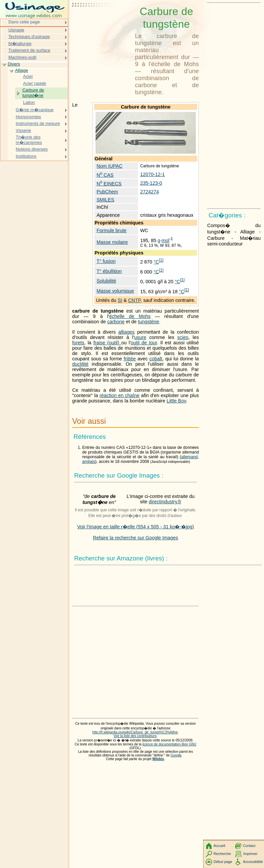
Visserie (23, 130)
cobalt (156, 359)
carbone (116, 322)
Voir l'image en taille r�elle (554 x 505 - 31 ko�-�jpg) (136, 527)
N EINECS (109, 184)
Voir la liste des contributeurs (135, 736)
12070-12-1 (152, 174)
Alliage (22, 70)
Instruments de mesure (38, 123)
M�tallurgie (20, 44)
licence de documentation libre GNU (169, 744)
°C (156, 262)
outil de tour (144, 343)
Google (176, 755)
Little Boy (176, 401)
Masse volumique (115, 291)
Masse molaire (112, 242)
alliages (126, 332)
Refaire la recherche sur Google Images (136, 538)
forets (78, 343)
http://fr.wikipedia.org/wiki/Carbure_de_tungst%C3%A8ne (135, 732)
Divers (14, 64)
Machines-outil (22, 57)
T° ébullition (109, 271)
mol (166, 240)
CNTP (134, 300)
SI (120, 300)
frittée (130, 359)
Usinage (16, 30)
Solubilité (106, 281)
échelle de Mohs (130, 316)
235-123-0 (151, 183)
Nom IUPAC (109, 166)
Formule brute (112, 230)
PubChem (107, 192)
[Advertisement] (102, 22)
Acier (28, 76)
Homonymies (28, 117)
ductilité (80, 364)
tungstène (149, 322)
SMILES (105, 200)
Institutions (26, 156)
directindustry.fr (165, 502)
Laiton (29, 102)
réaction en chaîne (120, 395)
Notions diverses (32, 149)
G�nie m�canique (35, 110)
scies (183, 337)
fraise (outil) (107, 343)
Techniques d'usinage (29, 37)
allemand (189, 457)
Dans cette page (24, 22)
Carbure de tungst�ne (33, 93)
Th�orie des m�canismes (29, 140)
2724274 (149, 192)
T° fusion (106, 261)
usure (140, 337)
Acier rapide (35, 83)
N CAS (105, 175)
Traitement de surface (29, 50)
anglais (89, 462)
